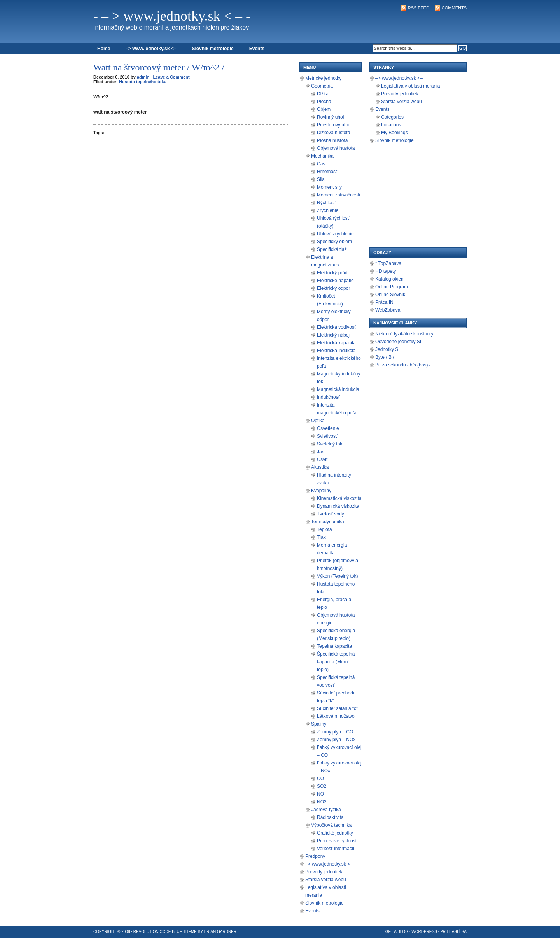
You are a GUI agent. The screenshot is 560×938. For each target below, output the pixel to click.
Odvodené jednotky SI (398, 342)
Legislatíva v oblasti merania (410, 86)
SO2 (322, 786)
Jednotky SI (388, 349)
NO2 (322, 802)
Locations (391, 125)
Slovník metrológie (213, 49)
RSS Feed (419, 8)
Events (257, 49)
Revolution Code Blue (158, 932)
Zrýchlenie (328, 210)
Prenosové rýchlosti (337, 841)
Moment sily (329, 187)
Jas (321, 452)
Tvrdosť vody (331, 514)
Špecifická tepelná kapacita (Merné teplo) (336, 662)
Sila (321, 179)
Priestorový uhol (334, 125)
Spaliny (319, 724)
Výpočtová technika (331, 825)
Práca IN (384, 302)
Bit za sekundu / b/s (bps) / (403, 365)
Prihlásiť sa (453, 932)
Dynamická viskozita (338, 506)
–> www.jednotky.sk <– (151, 49)
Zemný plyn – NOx (336, 740)
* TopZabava (388, 263)
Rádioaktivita (330, 817)
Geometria (322, 86)
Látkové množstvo (336, 716)
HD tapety (386, 271)
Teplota (325, 529)
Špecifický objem (334, 242)
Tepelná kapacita (334, 646)
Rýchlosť (326, 203)
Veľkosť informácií (336, 849)
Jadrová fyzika (326, 810)
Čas (321, 164)
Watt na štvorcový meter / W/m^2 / (159, 67)
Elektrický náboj (333, 335)
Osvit (322, 459)
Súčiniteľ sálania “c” (337, 708)
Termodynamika (328, 522)
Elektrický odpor (333, 288)
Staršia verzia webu (326, 880)
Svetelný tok (330, 444)
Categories (392, 117)
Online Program (392, 287)
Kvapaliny (321, 491)
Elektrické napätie (335, 281)
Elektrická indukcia (336, 351)
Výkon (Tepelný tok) (337, 576)
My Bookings (395, 133)
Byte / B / (385, 357)
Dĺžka (323, 94)
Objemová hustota (336, 148)
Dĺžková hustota (333, 133)
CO (320, 778)
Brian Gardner (220, 932)
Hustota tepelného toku (143, 82)
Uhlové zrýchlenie (335, 234)
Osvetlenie (328, 428)
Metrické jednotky (323, 78)
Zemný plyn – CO (335, 732)
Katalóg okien (389, 279)
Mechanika (322, 156)
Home (104, 49)
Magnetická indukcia (338, 389)
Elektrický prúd (332, 273)
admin (143, 77)
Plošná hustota (332, 140)
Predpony (315, 856)
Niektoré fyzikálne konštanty (404, 334)
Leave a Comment (171, 77)
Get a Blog (397, 932)
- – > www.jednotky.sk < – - (172, 16)
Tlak (321, 537)
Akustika (320, 467)
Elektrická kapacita (336, 343)
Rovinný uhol (330, 117)
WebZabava (388, 310)
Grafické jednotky (335, 833)
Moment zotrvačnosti (339, 195)
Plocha (324, 102)
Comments (454, 8)
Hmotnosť (327, 172)
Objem (324, 109)
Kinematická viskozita (339, 498)
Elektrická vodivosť (337, 327)
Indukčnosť (328, 397)
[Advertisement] (376, 26)
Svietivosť (327, 436)
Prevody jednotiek (324, 872)
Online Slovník (390, 295)
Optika (318, 421)
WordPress (424, 932)
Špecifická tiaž (332, 249)
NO (320, 794)
